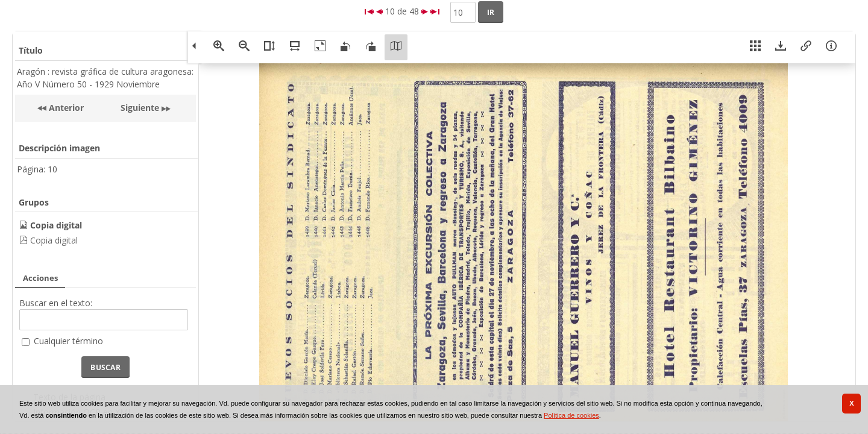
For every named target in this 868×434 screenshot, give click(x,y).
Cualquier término (68, 341)
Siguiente (140, 108)
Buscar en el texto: (56, 303)
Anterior (65, 108)
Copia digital (54, 240)
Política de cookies (571, 415)
